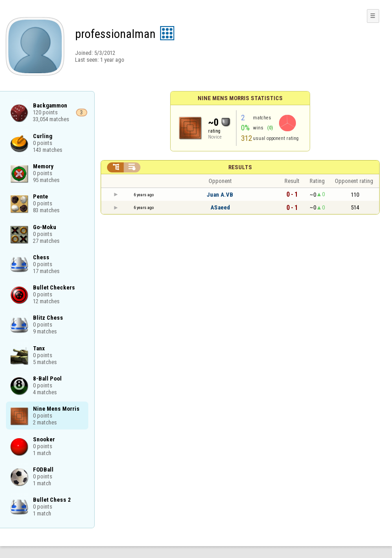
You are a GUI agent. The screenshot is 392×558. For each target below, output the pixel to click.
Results (240, 167)
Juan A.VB (220, 195)
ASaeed (220, 207)
